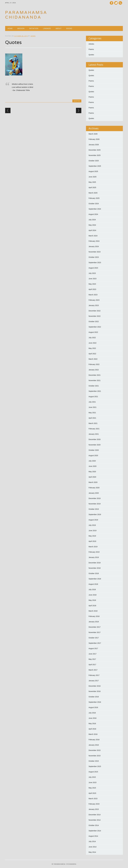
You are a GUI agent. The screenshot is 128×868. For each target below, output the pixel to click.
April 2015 (92, 793)
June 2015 (92, 782)
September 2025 (95, 166)
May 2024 (92, 225)
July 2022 (92, 338)
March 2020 (93, 482)
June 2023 (92, 279)
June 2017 (92, 654)
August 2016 (93, 707)
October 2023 (94, 257)
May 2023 (92, 284)
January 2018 (94, 622)
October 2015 (94, 761)
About (59, 28)
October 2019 (94, 509)
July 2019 (92, 525)
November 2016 (95, 691)
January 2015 (94, 809)
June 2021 (92, 407)
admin (33, 36)
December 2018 (95, 563)
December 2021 (95, 375)
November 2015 (95, 756)
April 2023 (92, 289)
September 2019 (95, 514)
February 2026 (94, 139)
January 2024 (94, 246)
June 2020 (92, 466)
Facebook (112, 3)
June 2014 (92, 847)
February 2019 (94, 552)
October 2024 (94, 204)
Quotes (77, 101)
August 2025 (93, 171)
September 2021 (95, 391)
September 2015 (95, 766)
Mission (21, 28)
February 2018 (94, 616)
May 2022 (92, 348)
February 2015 (94, 804)
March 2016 (93, 734)
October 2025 (94, 161)
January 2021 (94, 434)
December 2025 (95, 150)
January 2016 (94, 745)
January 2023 (94, 305)
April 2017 (92, 665)
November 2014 (95, 820)
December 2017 (95, 627)
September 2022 (95, 327)
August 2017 (93, 648)
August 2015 (93, 772)
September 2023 (95, 263)
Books (69, 28)
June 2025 (92, 177)
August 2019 (93, 520)
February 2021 (94, 429)
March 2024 (93, 236)
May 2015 (92, 788)
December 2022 (95, 311)
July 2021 (92, 402)
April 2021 (92, 418)
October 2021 (94, 386)
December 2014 (95, 815)
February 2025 (94, 198)
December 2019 (95, 498)
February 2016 (94, 740)
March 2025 (93, 193)
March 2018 (93, 611)
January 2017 (94, 681)
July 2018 (92, 590)
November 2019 (95, 504)
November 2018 (95, 568)
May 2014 (92, 852)
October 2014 (94, 825)
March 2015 (93, 799)
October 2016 (94, 697)
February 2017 (94, 675)
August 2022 (93, 332)
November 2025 (95, 155)
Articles (91, 44)
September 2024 (95, 209)
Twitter (116, 3)
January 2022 (94, 370)
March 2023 (93, 295)
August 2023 (93, 268)
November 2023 (95, 252)
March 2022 (93, 359)
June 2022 (92, 343)
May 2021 (92, 413)
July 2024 (92, 220)
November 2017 (95, 632)
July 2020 (92, 461)
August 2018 (93, 584)
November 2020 (95, 445)
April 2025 (92, 187)
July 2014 (92, 841)
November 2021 (95, 380)
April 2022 (92, 354)
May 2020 (92, 472)
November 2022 (95, 316)
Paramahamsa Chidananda (26, 15)
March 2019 (93, 547)
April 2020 (92, 477)
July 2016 (92, 713)
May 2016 (92, 724)
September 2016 (95, 702)
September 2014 (95, 831)
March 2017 (93, 670)
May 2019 (92, 536)
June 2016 (92, 718)
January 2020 (94, 493)
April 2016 (92, 729)
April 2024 (92, 230)
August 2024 (93, 214)
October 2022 (94, 321)
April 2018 (92, 606)
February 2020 (94, 488)
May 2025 (92, 182)
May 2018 (92, 600)
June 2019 (92, 531)
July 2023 (92, 273)
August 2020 (93, 456)
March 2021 (93, 423)
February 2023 (94, 300)
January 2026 (94, 145)
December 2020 (95, 439)
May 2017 (92, 659)
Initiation (34, 28)
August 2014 (93, 836)
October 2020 (94, 450)
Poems (91, 49)
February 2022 (94, 364)
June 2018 (92, 595)
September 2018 (95, 579)
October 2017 (94, 638)
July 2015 (92, 777)
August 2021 (93, 397)
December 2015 (95, 750)
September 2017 (95, 643)
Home (10, 28)
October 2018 (94, 573)
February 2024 (94, 241)
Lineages (47, 28)
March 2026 (93, 134)
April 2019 (92, 541)
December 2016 (95, 686)
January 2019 (94, 557)
